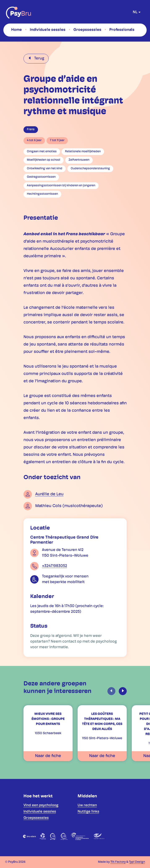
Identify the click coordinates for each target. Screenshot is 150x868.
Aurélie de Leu (49, 494)
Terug (39, 59)
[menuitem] (16, 30)
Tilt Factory (118, 862)
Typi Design (137, 862)
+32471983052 (55, 566)
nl (135, 12)
